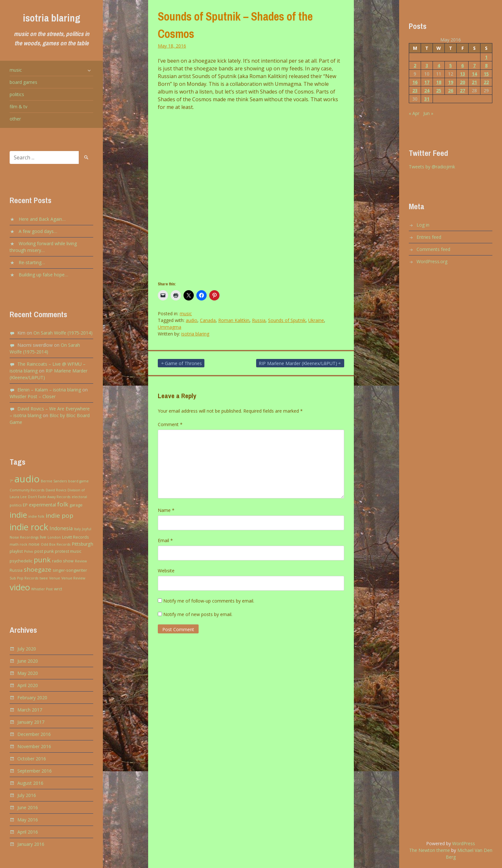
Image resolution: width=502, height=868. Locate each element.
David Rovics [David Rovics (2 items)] (56, 490)
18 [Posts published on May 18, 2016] (439, 82)
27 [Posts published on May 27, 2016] (462, 90)
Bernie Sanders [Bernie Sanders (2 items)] (54, 481)
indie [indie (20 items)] (18, 515)
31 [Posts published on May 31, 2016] (427, 99)
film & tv (18, 107)
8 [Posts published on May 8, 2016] (486, 65)
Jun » (428, 113)
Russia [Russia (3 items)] (16, 570)
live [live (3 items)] (43, 537)
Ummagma (170, 327)
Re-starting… (32, 262)
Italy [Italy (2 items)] (77, 529)
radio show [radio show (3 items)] (63, 561)
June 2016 (28, 807)
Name (166, 510)
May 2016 (28, 820)
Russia (259, 320)
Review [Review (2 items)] (81, 561)
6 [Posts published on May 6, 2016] (462, 65)
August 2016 (30, 783)
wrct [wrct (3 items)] (58, 589)
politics (17, 94)
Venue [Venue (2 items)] (55, 578)
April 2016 (28, 832)
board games (23, 82)
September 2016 (35, 771)
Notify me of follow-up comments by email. (209, 601)
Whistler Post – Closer (33, 396)
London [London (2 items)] (54, 537)
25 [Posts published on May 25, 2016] (439, 90)
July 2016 (27, 795)
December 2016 (34, 734)
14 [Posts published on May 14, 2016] (474, 74)
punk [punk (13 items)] (42, 560)
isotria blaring (52, 18)
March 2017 (30, 710)
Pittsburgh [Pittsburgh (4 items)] (82, 544)
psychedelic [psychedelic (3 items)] (21, 561)
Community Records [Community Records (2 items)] (27, 490)
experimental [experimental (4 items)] (42, 505)
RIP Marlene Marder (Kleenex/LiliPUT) (298, 363)
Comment (170, 424)
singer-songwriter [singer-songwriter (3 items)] (70, 570)
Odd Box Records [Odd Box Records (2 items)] (56, 544)
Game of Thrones (183, 363)
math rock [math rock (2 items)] (18, 544)
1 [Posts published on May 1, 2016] (486, 57)
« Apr (414, 113)
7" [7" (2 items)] (11, 481)
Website (166, 571)
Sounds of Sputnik (287, 320)
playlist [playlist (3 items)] (16, 551)
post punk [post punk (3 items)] (44, 551)
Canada (208, 320)
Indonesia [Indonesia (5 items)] (61, 528)
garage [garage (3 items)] (76, 505)
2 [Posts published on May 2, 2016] (415, 65)
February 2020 (32, 698)
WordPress (464, 843)
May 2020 (28, 673)
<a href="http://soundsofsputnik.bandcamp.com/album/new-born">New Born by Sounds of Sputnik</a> (214, 194)
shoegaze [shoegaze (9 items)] (38, 569)
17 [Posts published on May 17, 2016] (427, 82)
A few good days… (38, 231)
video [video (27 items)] (20, 587)
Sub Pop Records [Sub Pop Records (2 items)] (24, 578)
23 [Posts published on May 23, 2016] (415, 90)
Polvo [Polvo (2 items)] (29, 551)
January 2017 (31, 722)
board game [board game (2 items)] (78, 481)
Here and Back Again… (42, 219)
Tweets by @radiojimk (432, 167)
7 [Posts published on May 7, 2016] (474, 65)
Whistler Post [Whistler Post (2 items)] (42, 589)
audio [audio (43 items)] (27, 479)
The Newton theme (430, 850)
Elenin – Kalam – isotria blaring (49, 390)
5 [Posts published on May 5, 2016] (451, 65)
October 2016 (32, 759)
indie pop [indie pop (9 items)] (59, 515)
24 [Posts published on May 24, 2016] (427, 90)
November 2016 (34, 746)
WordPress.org (432, 261)
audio (192, 320)
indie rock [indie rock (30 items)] (29, 527)
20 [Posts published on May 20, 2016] (462, 82)
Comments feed (433, 249)
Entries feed (429, 237)
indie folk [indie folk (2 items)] (36, 516)
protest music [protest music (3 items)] (68, 551)
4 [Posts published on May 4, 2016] (439, 65)
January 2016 (31, 844)
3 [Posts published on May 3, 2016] (427, 65)
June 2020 (28, 661)
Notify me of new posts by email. (198, 614)
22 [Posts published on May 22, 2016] (486, 82)
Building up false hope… (43, 275)
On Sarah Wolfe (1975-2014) (63, 333)
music (16, 70)
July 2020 (27, 649)
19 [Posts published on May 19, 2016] (451, 82)
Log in (423, 225)
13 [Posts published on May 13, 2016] (462, 74)
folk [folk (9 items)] (63, 504)
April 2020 (28, 685)
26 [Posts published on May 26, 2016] (451, 90)
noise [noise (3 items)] (34, 544)
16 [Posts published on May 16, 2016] (415, 82)
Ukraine (316, 320)
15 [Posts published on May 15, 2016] (486, 74)
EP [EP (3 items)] (25, 505)
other (15, 119)
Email (165, 540)
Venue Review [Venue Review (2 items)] (73, 578)
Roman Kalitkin (234, 320)
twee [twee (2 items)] (44, 578)
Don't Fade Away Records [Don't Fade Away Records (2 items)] (49, 497)
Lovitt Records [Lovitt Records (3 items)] (76, 537)
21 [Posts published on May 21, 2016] (474, 82)
